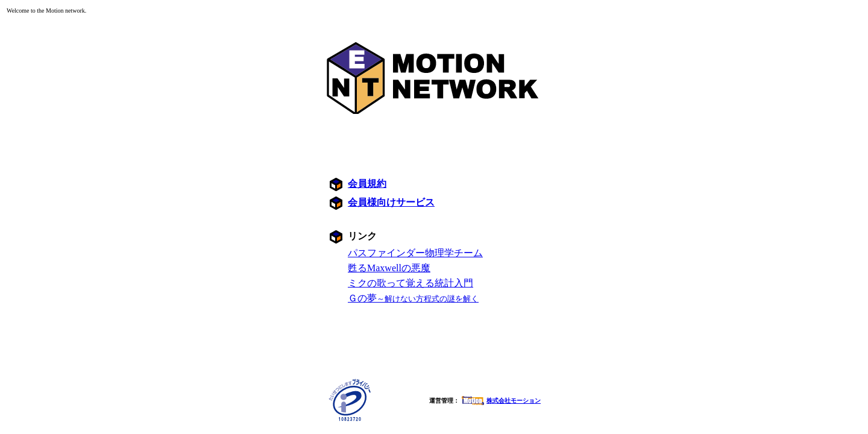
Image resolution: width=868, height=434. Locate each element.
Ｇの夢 (413, 298)
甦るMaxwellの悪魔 (389, 268)
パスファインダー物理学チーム (415, 253)
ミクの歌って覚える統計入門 (410, 283)
